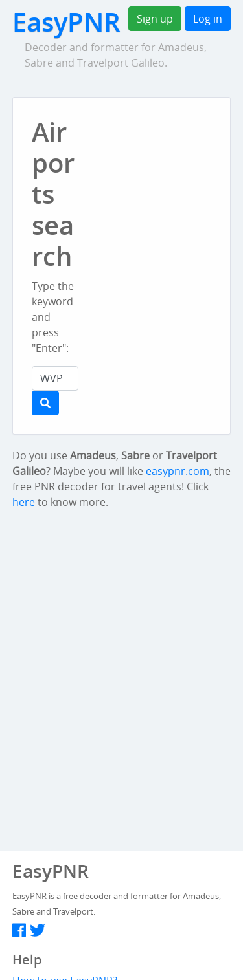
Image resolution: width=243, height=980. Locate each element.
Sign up (155, 19)
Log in (208, 19)
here (24, 502)
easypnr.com (178, 471)
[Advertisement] (170, 190)
